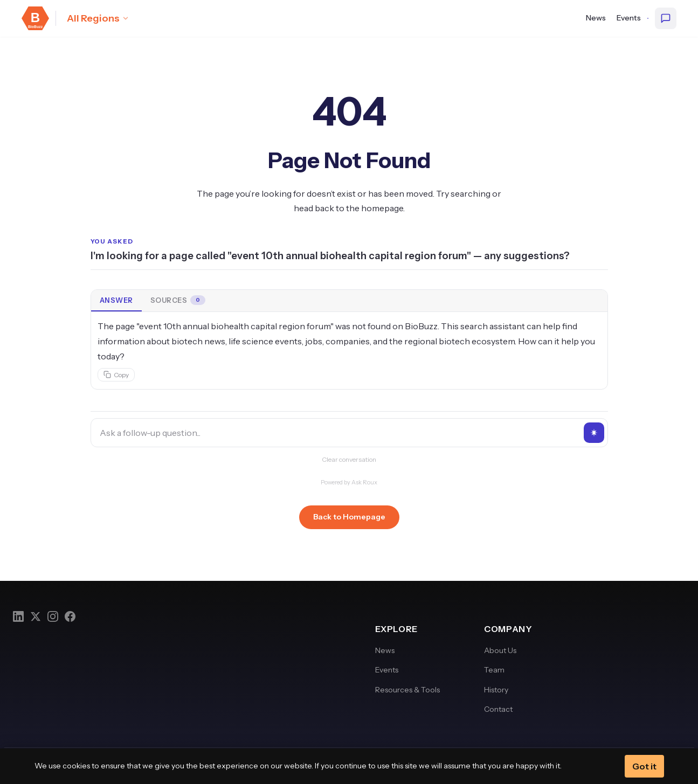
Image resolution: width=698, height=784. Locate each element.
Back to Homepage (349, 517)
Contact (498, 709)
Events (629, 18)
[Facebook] (70, 616)
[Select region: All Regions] (98, 18)
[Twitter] (36, 616)
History (496, 690)
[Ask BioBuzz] (666, 18)
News (596, 18)
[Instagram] (53, 616)
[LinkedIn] (18, 616)
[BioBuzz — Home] (35, 18)
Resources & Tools (407, 690)
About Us (500, 650)
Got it (644, 766)
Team (494, 670)
